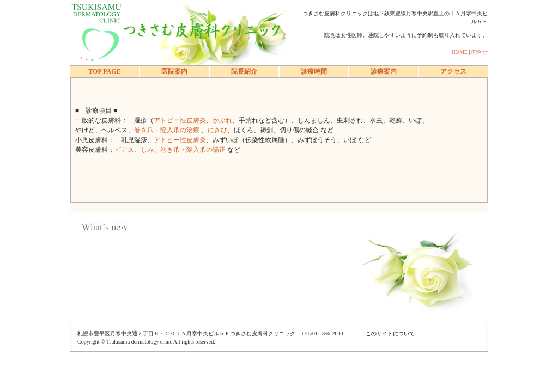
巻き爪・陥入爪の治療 (168, 130)
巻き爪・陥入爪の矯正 (194, 150)
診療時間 (314, 71)
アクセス (453, 71)
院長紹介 (244, 71)
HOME (460, 52)
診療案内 (384, 71)
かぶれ (222, 120)
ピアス (124, 150)
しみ (147, 150)
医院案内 (174, 71)
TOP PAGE (104, 71)
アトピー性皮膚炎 (180, 120)
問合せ (480, 52)
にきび (217, 130)
